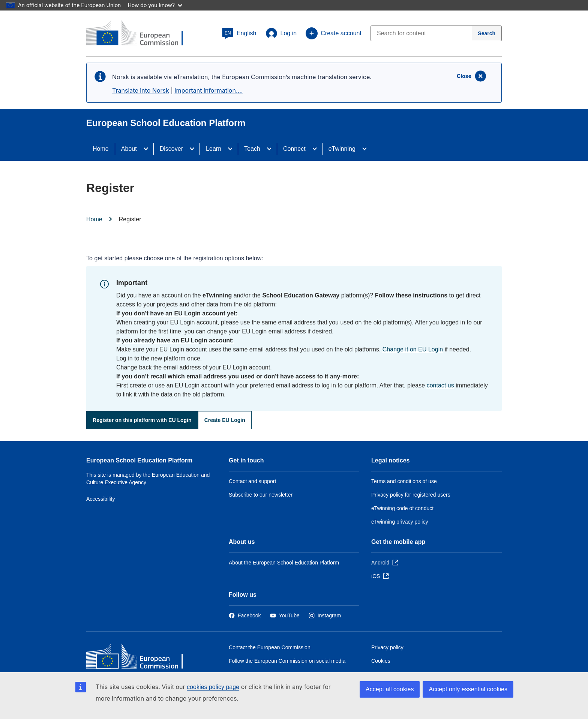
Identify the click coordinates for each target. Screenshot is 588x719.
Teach (252, 149)
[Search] (487, 33)
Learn (214, 149)
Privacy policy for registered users (411, 495)
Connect (294, 149)
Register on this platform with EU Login (142, 420)
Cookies (381, 661)
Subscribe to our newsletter (261, 495)
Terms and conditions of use (404, 481)
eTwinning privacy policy (400, 522)
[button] (239, 33)
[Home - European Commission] (141, 658)
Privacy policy (387, 647)
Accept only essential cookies (468, 689)
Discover (171, 149)
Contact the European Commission (270, 647)
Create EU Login (225, 420)
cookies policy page (213, 687)
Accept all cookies (390, 689)
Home (101, 149)
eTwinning (342, 149)
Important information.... (208, 90)
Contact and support (252, 481)
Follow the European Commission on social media (287, 661)
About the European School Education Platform (284, 563)
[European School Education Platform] (141, 34)
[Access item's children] (148, 149)
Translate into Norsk (141, 90)
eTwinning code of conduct (402, 508)
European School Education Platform (139, 460)
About (129, 149)
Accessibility (101, 499)
